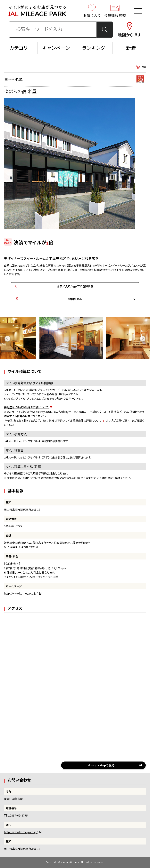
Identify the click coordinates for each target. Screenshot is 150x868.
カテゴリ (19, 48)
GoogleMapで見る (102, 765)
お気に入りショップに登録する (75, 286)
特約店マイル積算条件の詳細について (26, 407)
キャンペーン (56, 48)
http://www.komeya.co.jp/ (21, 593)
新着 (131, 48)
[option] (75, 339)
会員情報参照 (115, 11)
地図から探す (129, 30)
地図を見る (75, 299)
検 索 (105, 30)
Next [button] (143, 339)
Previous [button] (7, 339)
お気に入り (92, 11)
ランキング (94, 48)
